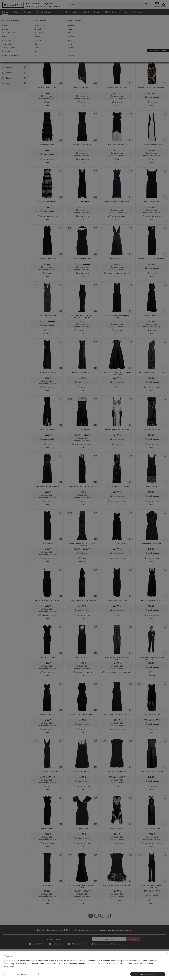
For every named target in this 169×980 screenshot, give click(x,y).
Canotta (14, 73)
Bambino (28, 12)
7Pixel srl (82, 977)
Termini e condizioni (102, 957)
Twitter (152, 965)
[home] (2, 17)
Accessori (62, 12)
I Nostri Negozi (55, 961)
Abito (14, 46)
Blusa (14, 57)
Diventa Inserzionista (11, 961)
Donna (5, 12)
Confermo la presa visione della (108, 944)
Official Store (111, 12)
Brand (97, 12)
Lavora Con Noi (9, 968)
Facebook (153, 961)
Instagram (153, 957)
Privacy (98, 961)
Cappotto (14, 78)
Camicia (14, 68)
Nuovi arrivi (77, 32)
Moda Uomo (56, 944)
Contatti (6, 965)
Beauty (76, 12)
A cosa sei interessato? (56, 939)
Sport (86, 12)
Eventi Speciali (55, 965)
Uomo (16, 12)
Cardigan (14, 83)
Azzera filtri (72, 43)
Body (14, 62)
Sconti (61, 32)
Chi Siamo (7, 957)
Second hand (41, 32)
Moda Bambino (76, 944)
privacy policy (118, 944)
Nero (36, 43)
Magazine (138, 12)
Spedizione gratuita (98, 32)
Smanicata (59, 43)
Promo (126, 12)
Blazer (14, 52)
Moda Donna (36, 944)
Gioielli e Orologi (44, 12)
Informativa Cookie (102, 965)
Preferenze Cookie (102, 968)
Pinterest (153, 968)
